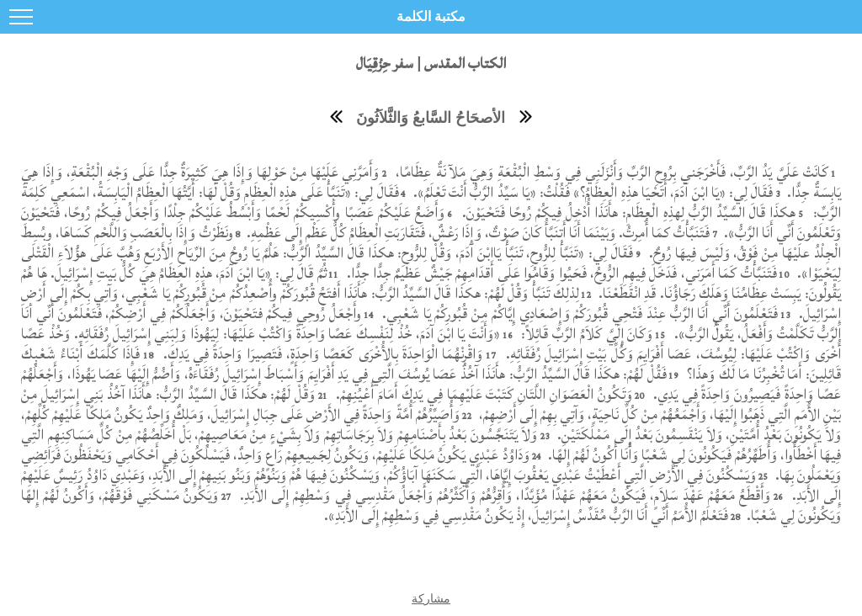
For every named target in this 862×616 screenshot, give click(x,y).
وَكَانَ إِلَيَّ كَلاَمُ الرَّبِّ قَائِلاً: (585, 334)
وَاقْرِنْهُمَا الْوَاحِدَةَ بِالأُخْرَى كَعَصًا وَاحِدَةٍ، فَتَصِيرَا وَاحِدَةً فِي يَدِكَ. (320, 354)
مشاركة (431, 598)
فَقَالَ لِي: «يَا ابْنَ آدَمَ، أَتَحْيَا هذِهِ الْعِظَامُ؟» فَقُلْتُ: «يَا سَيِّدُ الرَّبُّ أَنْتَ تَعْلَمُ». (591, 192)
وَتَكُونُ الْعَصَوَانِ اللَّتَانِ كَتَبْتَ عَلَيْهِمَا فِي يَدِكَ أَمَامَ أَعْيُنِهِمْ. (482, 394)
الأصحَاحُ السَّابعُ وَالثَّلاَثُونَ (431, 118)
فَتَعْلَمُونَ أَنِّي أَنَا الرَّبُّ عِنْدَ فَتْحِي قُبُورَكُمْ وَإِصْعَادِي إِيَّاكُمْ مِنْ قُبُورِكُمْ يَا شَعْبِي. (578, 313)
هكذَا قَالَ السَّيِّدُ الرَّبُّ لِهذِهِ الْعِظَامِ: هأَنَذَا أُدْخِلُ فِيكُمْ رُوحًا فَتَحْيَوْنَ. (626, 212)
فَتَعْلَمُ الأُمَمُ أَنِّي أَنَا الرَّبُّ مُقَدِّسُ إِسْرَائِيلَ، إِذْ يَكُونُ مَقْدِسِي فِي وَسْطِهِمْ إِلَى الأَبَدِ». (526, 515)
